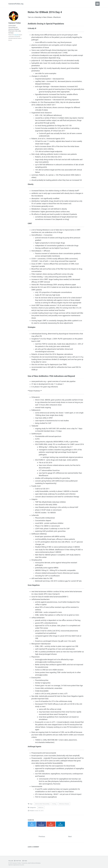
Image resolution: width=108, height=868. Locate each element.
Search (57, 4)
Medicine (41, 808)
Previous (42, 835)
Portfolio (41, 4)
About (32, 4)
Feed (25, 860)
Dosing (54, 805)
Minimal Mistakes (36, 862)
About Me (17, 35)
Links (49, 4)
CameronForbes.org (16, 4)
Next (70, 835)
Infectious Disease (64, 805)
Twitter (18, 860)
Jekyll (29, 862)
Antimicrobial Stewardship (42, 805)
